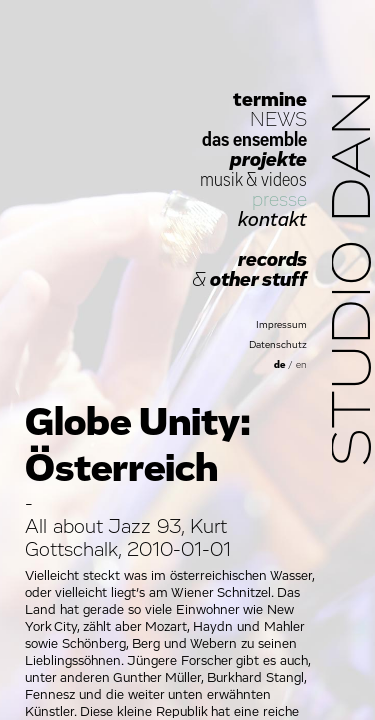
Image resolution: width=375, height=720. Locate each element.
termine (270, 100)
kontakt (272, 220)
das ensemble (254, 140)
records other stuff (249, 270)
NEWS (278, 120)
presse (279, 200)
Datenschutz (278, 345)
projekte (268, 160)
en (301, 365)
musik (221, 180)
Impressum (281, 325)
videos (284, 180)
